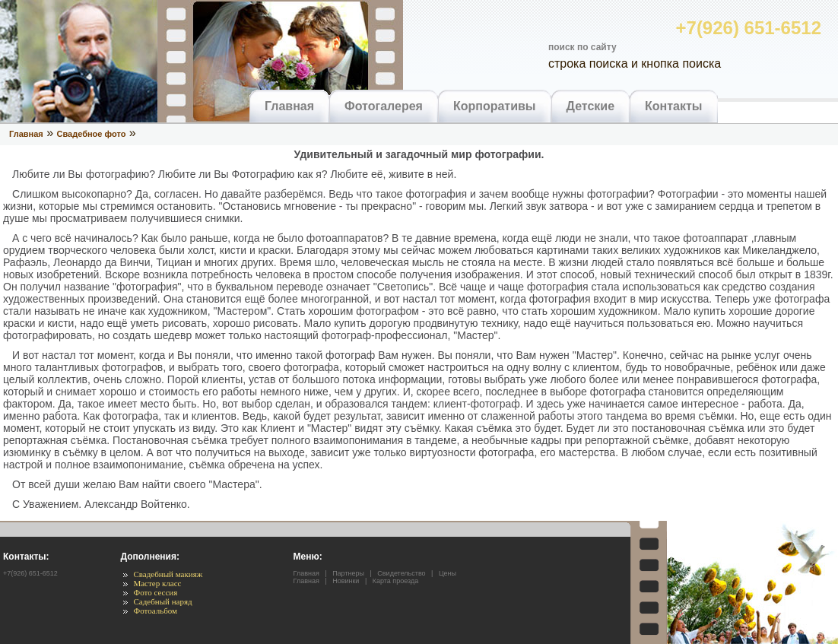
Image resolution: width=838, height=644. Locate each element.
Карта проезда (395, 581)
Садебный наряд (162, 601)
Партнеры (348, 573)
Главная (289, 106)
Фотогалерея (384, 106)
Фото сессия (155, 592)
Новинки (346, 581)
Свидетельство (401, 573)
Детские (591, 106)
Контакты (673, 106)
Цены (448, 573)
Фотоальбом (155, 611)
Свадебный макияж (168, 574)
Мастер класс (157, 583)
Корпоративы (495, 106)
